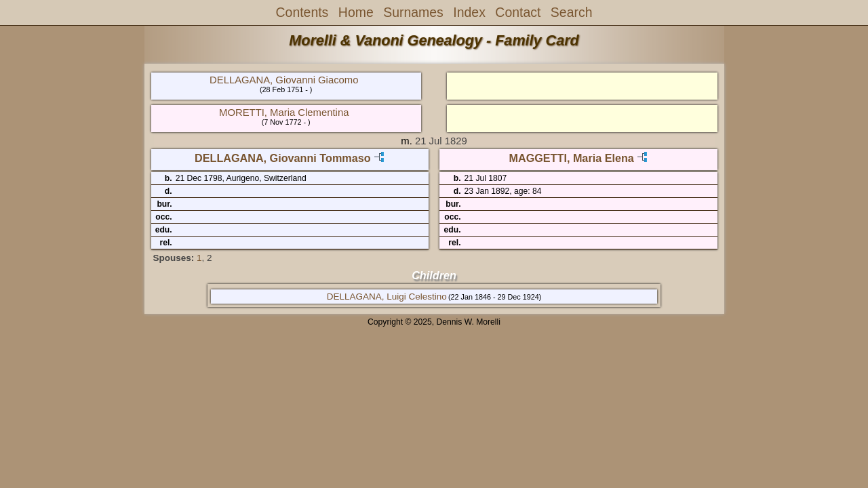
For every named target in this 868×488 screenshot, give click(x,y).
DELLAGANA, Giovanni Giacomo (284, 80)
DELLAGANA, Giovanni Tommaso (283, 158)
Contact (518, 12)
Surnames (413, 12)
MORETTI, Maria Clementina (284, 113)
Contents (302, 12)
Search (572, 12)
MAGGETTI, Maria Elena (571, 158)
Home (356, 12)
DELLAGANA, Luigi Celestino (387, 297)
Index (469, 12)
